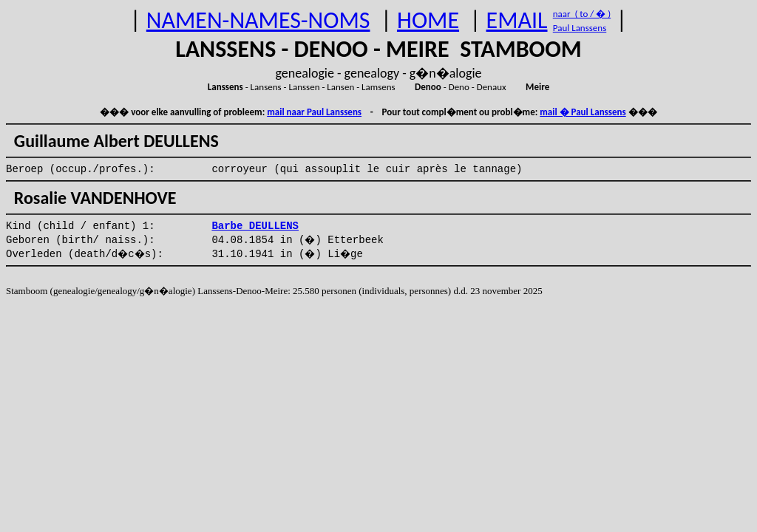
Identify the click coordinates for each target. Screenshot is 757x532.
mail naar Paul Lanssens (314, 112)
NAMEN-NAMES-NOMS (258, 20)
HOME (428, 20)
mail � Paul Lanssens (583, 112)
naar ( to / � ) (582, 14)
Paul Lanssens (580, 28)
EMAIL (517, 20)
